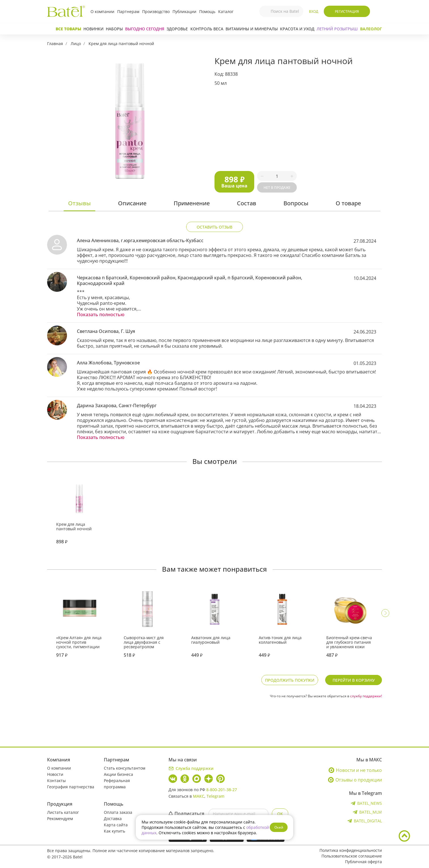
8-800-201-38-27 (222, 790)
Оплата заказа (118, 812)
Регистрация (347, 11)
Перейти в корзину (354, 680)
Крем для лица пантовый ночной (121, 44)
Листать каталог (63, 812)
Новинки (93, 29)
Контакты (56, 781)
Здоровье (177, 29)
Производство (156, 11)
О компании (102, 11)
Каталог (226, 11)
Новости (55, 774)
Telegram (215, 796)
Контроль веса (207, 29)
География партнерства (71, 787)
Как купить (114, 831)
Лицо (76, 44)
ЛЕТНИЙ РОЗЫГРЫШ (337, 29)
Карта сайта (116, 825)
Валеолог (371, 29)
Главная (55, 44)
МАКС (199, 796)
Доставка (113, 819)
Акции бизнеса (118, 774)
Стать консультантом (125, 768)
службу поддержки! (366, 696)
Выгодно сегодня (145, 29)
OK (280, 814)
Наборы (114, 29)
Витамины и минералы (252, 29)
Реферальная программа (117, 784)
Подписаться (186, 814)
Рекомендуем (60, 819)
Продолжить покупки (290, 680)
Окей (279, 827)
